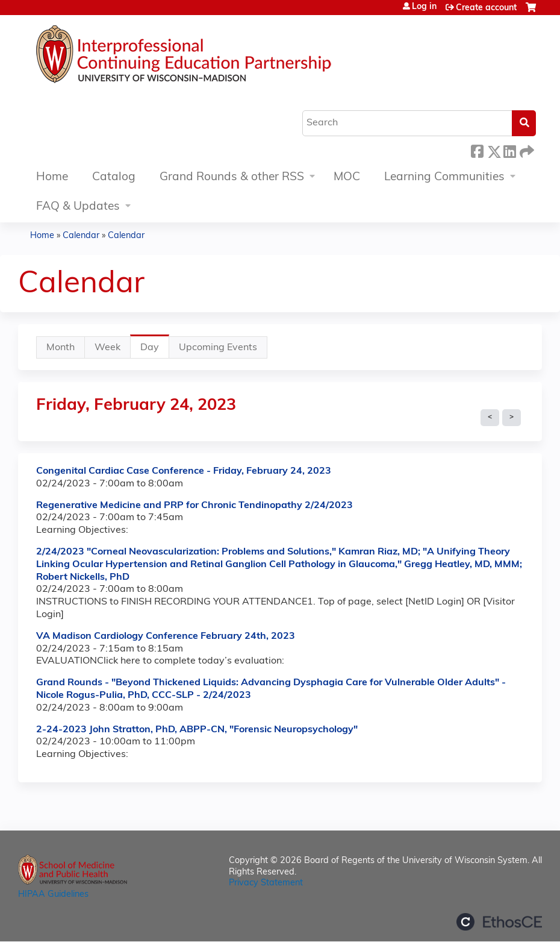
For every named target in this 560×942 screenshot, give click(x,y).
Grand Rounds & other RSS (232, 177)
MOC (347, 177)
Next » (512, 418)
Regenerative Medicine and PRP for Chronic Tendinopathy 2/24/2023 (194, 506)
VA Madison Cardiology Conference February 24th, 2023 (166, 636)
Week (107, 348)
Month (61, 348)
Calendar (81, 236)
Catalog (114, 177)
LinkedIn (509, 150)
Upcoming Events (218, 348)
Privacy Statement (266, 883)
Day (155, 350)
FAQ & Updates (78, 207)
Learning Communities (444, 177)
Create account (486, 8)
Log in (424, 7)
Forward (526, 150)
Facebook (477, 150)
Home (52, 177)
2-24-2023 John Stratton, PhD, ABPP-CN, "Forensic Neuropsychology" (197, 730)
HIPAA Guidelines (53, 895)
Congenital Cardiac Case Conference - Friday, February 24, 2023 (184, 471)
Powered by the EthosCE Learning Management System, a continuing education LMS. (499, 922)
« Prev (490, 418)
